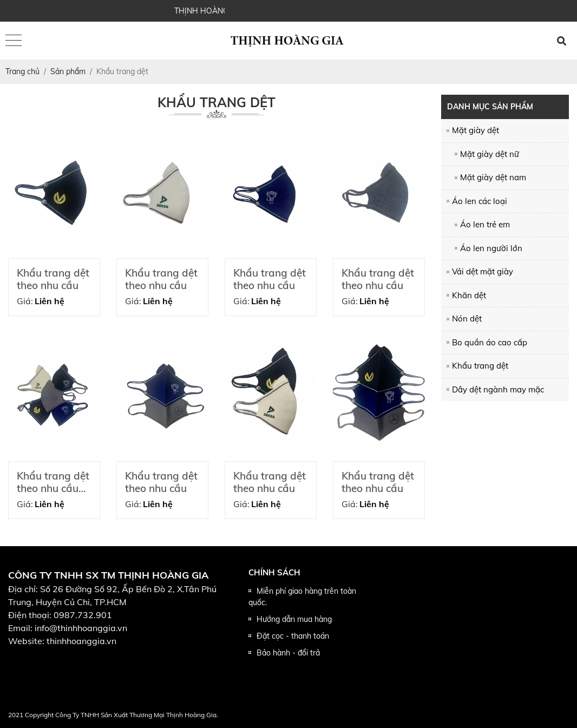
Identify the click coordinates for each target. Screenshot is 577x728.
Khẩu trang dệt (480, 366)
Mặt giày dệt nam (493, 177)
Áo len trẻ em (485, 224)
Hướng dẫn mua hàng (294, 619)
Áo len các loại (480, 201)
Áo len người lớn (491, 248)
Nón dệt (467, 319)
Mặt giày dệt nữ (490, 154)
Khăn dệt (469, 295)
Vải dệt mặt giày (483, 271)
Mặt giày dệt (476, 130)
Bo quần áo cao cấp (490, 342)
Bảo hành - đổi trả (288, 653)
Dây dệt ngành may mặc (498, 389)
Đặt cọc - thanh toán (293, 636)
